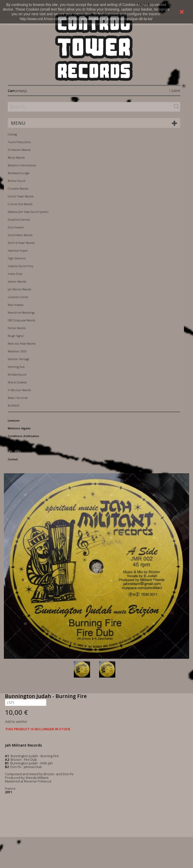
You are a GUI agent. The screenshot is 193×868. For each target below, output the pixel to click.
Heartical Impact (18, 251)
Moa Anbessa (16, 305)
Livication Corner (18, 297)
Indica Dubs (15, 274)
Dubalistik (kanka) (19, 220)
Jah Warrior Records (19, 289)
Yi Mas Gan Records (19, 390)
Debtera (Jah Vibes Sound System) (28, 212)
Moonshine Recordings (21, 313)
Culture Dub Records (20, 204)
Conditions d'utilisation (23, 436)
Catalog (12, 134)
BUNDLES (14, 406)
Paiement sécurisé (20, 452)
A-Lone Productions (19, 142)
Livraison (14, 421)
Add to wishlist (16, 722)
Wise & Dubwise (17, 382)
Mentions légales (19, 428)
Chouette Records (18, 189)
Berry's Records (16, 158)
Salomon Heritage (18, 359)
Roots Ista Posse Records (22, 344)
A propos (14, 444)
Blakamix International (22, 165)
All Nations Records (19, 150)
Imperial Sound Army (21, 266)
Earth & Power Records (21, 243)
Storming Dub (16, 367)
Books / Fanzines (18, 398)
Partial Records (17, 328)
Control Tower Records (21, 196)
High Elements (17, 258)
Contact (13, 459)
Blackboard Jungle (19, 173)
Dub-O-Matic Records (20, 235)
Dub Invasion (16, 227)
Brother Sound (17, 181)
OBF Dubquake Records (22, 320)
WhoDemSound (17, 375)
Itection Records (17, 282)
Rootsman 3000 (17, 351)
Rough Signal (16, 336)
